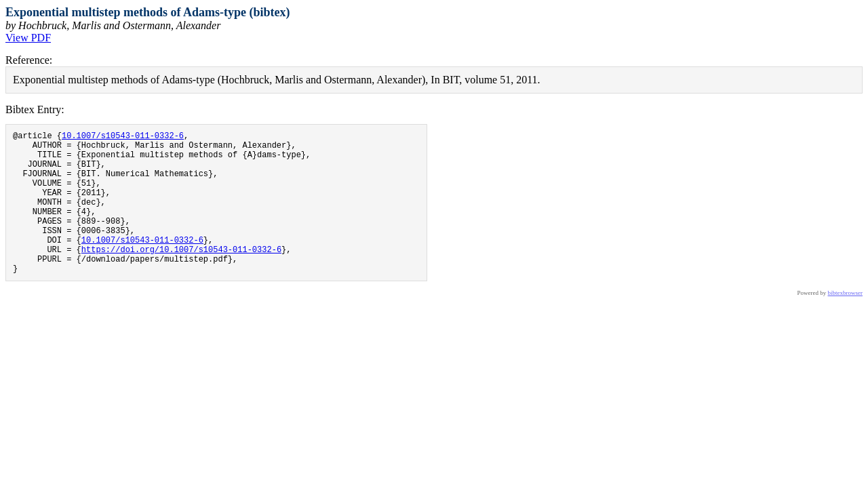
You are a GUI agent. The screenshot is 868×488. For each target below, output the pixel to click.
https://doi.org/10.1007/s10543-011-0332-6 (181, 276)
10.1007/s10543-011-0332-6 (123, 137)
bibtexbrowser (846, 323)
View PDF (28, 38)
